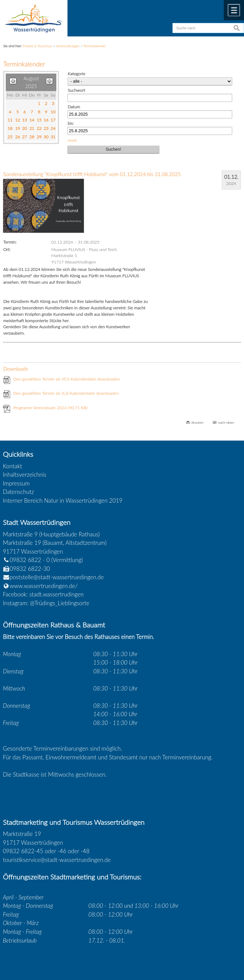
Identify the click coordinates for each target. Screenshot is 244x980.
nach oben (226, 422)
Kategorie (76, 74)
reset (72, 140)
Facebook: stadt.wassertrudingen (43, 594)
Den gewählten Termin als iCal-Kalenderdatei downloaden (66, 393)
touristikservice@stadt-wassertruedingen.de (57, 860)
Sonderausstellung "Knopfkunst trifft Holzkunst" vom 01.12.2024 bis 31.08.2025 (92, 174)
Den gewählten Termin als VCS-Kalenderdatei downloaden (66, 379)
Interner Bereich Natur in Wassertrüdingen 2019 (63, 500)
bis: (71, 123)
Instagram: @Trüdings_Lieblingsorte (46, 603)
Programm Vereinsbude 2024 (50, 408)
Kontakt (13, 466)
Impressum (16, 483)
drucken (197, 422)
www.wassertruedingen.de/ (44, 586)
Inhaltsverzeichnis (25, 474)
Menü (234, 10)
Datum (74, 107)
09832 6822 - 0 (26, 560)
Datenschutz (19, 492)
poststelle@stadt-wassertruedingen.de (57, 577)
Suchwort (76, 90)
